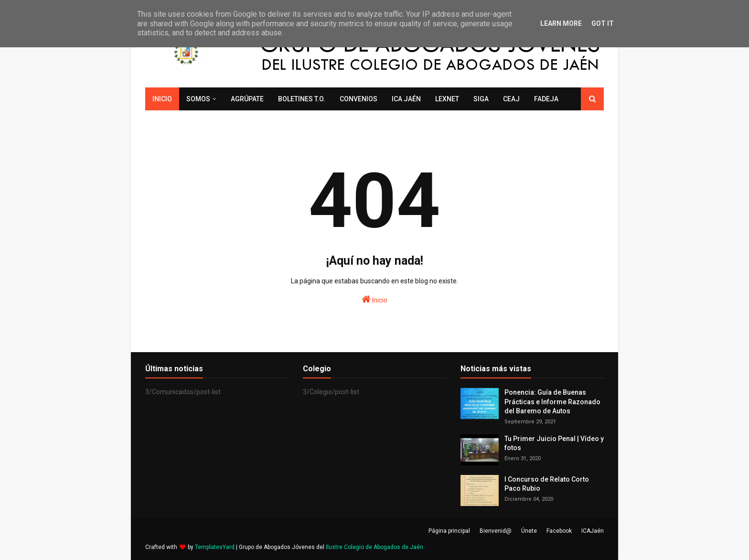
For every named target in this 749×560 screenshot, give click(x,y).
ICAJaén (593, 531)
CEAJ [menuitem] (511, 99)
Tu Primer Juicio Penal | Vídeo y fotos (554, 443)
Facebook (559, 531)
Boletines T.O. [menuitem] (302, 99)
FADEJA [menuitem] (546, 99)
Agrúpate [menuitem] (247, 99)
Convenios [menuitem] (358, 99)
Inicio (374, 299)
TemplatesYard (215, 547)
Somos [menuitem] (198, 99)
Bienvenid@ (496, 531)
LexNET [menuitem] (447, 99)
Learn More (561, 23)
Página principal (449, 531)
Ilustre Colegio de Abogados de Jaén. (375, 547)
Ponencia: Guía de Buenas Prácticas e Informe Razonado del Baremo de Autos (552, 402)
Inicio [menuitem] (162, 99)
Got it (603, 23)
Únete (529, 531)
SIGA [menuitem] (481, 99)
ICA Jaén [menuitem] (406, 99)
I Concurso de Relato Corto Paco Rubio (547, 484)
